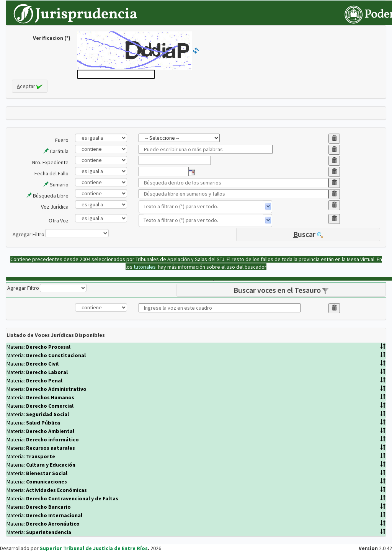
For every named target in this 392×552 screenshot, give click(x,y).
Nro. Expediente (50, 162)
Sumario (56, 185)
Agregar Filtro (29, 234)
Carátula (56, 151)
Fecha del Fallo (51, 173)
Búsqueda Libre (47, 196)
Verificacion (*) (52, 38)
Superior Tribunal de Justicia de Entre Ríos (94, 548)
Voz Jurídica (55, 207)
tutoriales (145, 267)
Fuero (62, 140)
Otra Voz (59, 220)
